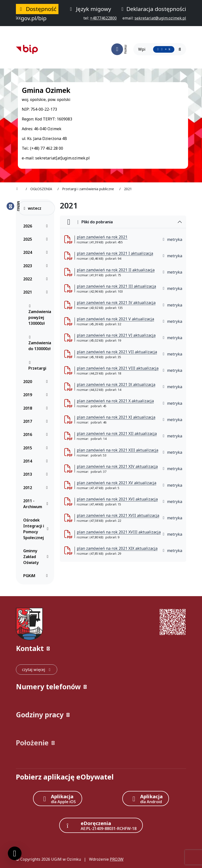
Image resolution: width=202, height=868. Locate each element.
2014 (37, 461)
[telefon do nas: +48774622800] (103, 18)
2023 (37, 266)
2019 (37, 395)
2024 (37, 252)
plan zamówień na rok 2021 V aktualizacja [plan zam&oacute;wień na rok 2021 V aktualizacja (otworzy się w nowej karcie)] (115, 319)
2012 (37, 488)
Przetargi (37, 366)
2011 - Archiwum (37, 504)
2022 (37, 279)
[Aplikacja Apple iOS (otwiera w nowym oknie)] (58, 799)
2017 (37, 421)
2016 (37, 434)
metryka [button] (172, 239)
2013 (37, 474)
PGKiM (37, 576)
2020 (37, 382)
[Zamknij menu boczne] (13, 206)
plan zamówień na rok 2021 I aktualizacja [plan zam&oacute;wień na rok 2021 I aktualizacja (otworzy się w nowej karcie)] (115, 253)
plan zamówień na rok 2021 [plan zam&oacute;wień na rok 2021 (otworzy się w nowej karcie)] (102, 237)
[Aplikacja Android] (146, 799)
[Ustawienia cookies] (15, 853)
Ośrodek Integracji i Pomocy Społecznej (37, 529)
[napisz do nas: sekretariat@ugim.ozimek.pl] (160, 18)
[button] (101, 648)
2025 (37, 239)
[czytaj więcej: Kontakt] (37, 670)
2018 (37, 408)
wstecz (32, 208)
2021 (37, 292)
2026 (37, 226)
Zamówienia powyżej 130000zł (40, 315)
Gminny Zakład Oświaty (37, 557)
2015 (37, 448)
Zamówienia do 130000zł (40, 343)
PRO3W (117, 859)
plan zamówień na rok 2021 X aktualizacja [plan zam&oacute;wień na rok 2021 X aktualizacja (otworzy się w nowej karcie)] (115, 401)
